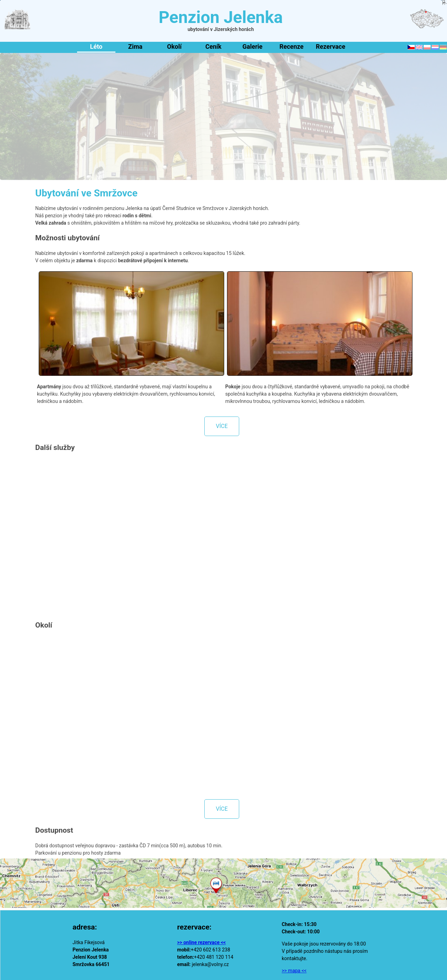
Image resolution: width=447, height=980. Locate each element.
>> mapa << (294, 971)
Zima (135, 46)
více (222, 426)
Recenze (291, 46)
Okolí (174, 46)
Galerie (252, 46)
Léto (96, 46)
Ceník (213, 46)
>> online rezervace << (201, 942)
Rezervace (331, 46)
